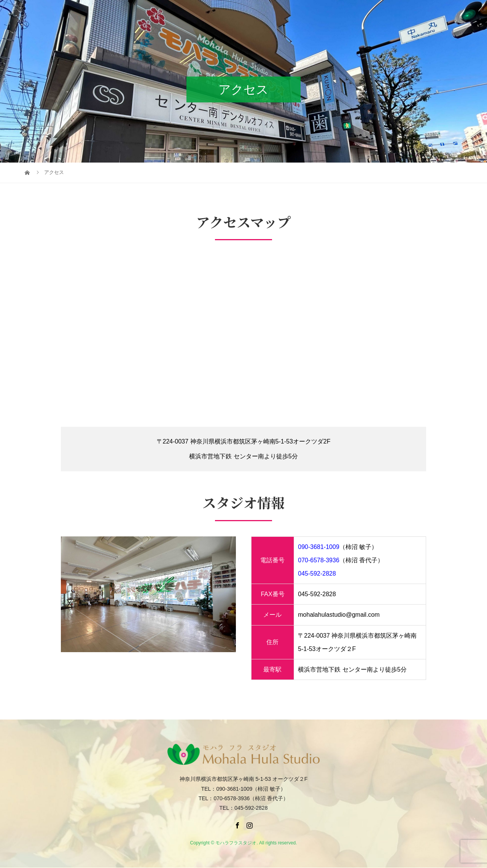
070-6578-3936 (319, 560)
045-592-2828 (317, 574)
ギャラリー (294, 13)
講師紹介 (209, 13)
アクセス (329, 13)
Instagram (470, 13)
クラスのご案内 (250, 13)
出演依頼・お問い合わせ (383, 13)
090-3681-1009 (319, 547)
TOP (183, 13)
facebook (436, 13)
